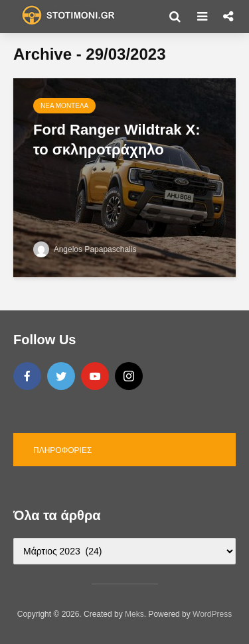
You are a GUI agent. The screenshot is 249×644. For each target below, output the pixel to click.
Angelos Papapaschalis (85, 249)
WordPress (212, 614)
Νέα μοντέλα (64, 106)
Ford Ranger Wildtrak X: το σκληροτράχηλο (117, 140)
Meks (134, 614)
